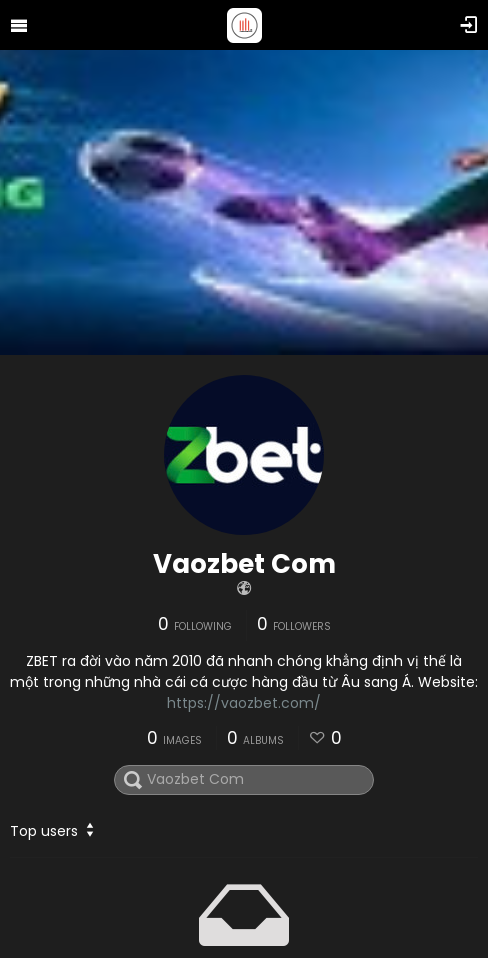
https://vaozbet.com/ (244, 703)
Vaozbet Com (244, 564)
